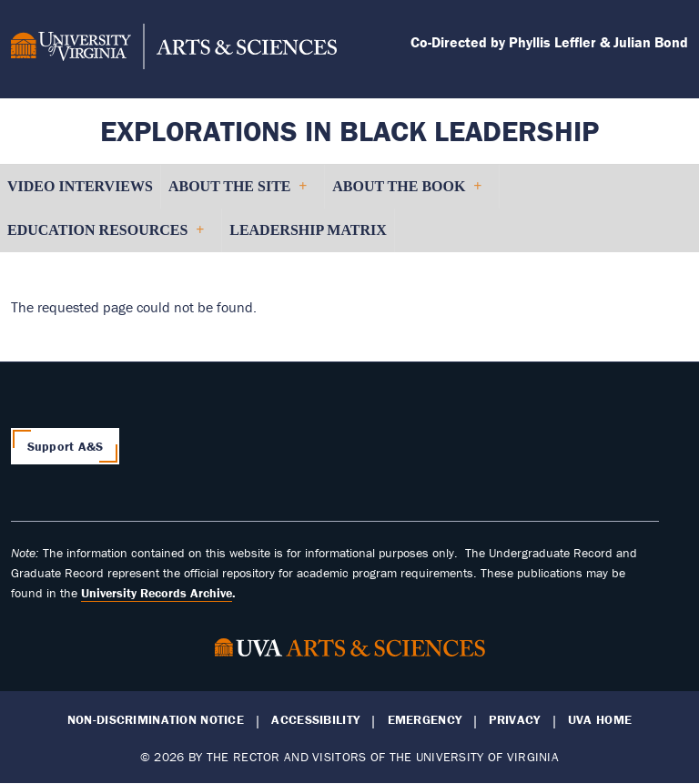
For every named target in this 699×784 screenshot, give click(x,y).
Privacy (514, 720)
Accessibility (315, 720)
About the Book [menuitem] (406, 193)
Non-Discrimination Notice (156, 720)
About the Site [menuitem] (237, 193)
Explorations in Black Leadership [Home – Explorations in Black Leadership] (349, 131)
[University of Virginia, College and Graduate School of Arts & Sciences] (174, 49)
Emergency (425, 720)
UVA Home (600, 720)
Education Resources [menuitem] (105, 237)
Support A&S (66, 446)
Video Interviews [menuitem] (80, 186)
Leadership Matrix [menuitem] (308, 230)
